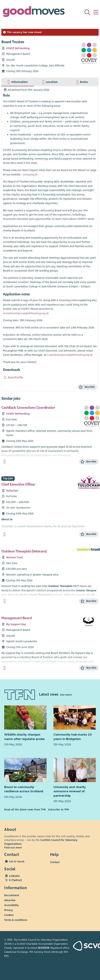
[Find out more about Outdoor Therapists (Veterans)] (5, 601)
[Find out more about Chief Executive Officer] (5, 534)
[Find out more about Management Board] (5, 668)
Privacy (9, 910)
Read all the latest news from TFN (25, 810)
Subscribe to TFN (59, 810)
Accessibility (11, 905)
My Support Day (16, 624)
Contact (55, 862)
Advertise (10, 900)
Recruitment (12, 895)
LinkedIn (14, 876)
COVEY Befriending (18, 48)
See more (66, 695)
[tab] (18, 82)
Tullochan (12, 491)
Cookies (9, 915)
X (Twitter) (15, 880)
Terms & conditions (16, 920)
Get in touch (17, 861)
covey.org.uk (30, 175)
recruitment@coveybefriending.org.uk (26, 313)
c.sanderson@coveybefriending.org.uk (70, 355)
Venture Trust (14, 557)
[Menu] (96, 12)
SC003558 (44, 948)
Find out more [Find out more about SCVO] (13, 848)
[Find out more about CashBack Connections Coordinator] (5, 462)
